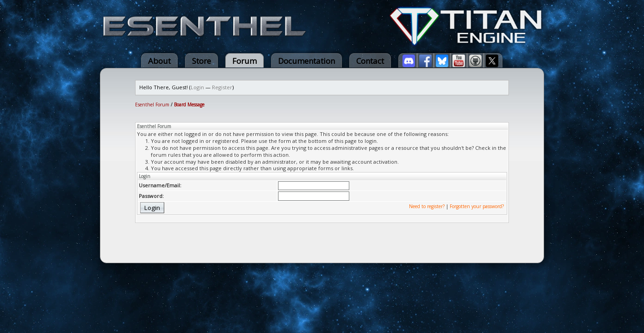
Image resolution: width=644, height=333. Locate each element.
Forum (245, 61)
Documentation (307, 61)
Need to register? (427, 206)
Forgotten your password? (477, 206)
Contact (370, 61)
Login (197, 87)
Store (201, 61)
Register (222, 87)
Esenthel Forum (152, 105)
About (159, 61)
